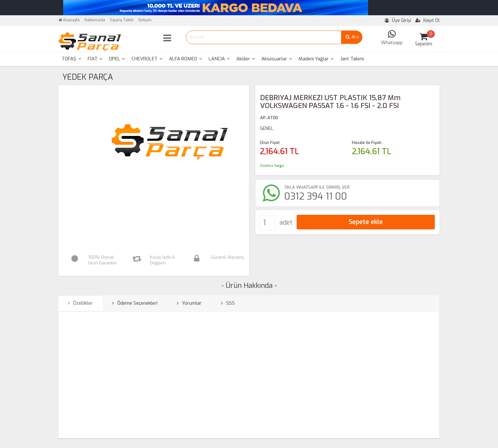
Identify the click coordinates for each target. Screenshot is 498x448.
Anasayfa (69, 20)
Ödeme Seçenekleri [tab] (135, 303)
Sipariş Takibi (122, 20)
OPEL (117, 59)
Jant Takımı (352, 59)
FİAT (95, 59)
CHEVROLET (147, 59)
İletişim (145, 20)
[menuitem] (71, 59)
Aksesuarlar (277, 59)
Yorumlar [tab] (189, 303)
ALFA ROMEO (186, 59)
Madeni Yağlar (316, 59)
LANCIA (219, 59)
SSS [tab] (228, 303)
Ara (352, 37)
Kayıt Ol (427, 20)
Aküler (246, 59)
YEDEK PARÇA (88, 77)
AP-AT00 (269, 118)
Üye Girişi (398, 20)
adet (286, 223)
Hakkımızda (95, 20)
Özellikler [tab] (80, 303)
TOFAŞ (71, 59)
